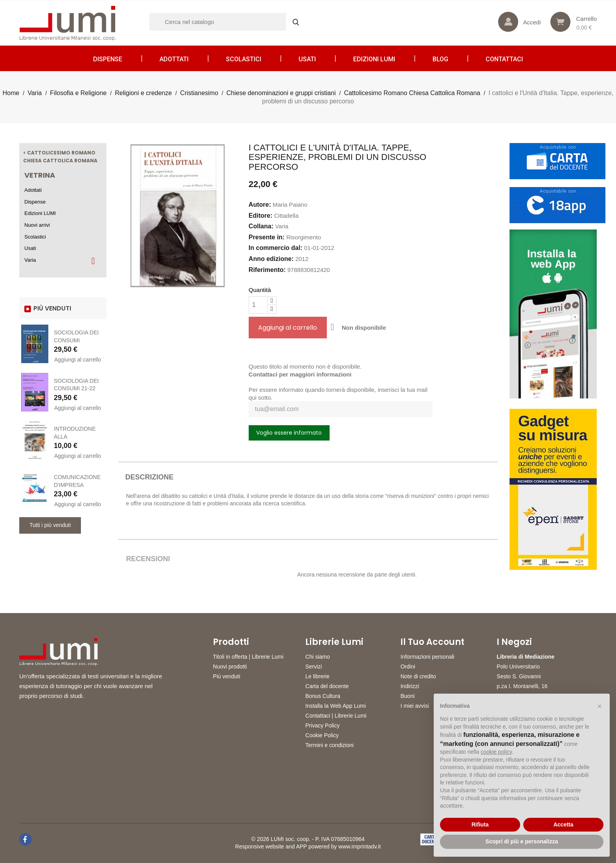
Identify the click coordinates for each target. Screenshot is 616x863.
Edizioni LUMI (374, 59)
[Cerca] (228, 22)
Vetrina (40, 175)
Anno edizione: (271, 259)
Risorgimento (304, 237)
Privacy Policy (322, 725)
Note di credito (418, 676)
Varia (30, 260)
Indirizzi (410, 686)
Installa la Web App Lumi (335, 706)
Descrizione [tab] (149, 477)
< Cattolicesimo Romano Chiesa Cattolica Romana (60, 157)
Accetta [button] (564, 824)
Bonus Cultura (323, 696)
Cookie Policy (322, 735)
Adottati (174, 59)
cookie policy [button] (496, 752)
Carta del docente (327, 686)
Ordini (408, 667)
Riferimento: (267, 270)
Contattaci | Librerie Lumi (336, 716)
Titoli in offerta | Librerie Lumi (248, 657)
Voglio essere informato (289, 433)
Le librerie (317, 676)
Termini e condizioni (329, 745)
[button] (599, 706)
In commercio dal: (276, 248)
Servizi (313, 667)
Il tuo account (432, 642)
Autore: (260, 205)
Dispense (108, 59)
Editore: (260, 216)
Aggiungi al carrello (78, 360)
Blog (440, 59)
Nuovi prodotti (230, 667)
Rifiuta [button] (480, 824)
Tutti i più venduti (50, 525)
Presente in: (267, 237)
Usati (307, 59)
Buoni (407, 696)
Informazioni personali (427, 657)
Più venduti (226, 676)
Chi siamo (317, 657)
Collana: (261, 226)
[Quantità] (258, 305)
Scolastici (244, 59)
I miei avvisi (414, 706)
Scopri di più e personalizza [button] (522, 841)
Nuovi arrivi (37, 225)
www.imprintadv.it (359, 846)
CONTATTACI (504, 59)
